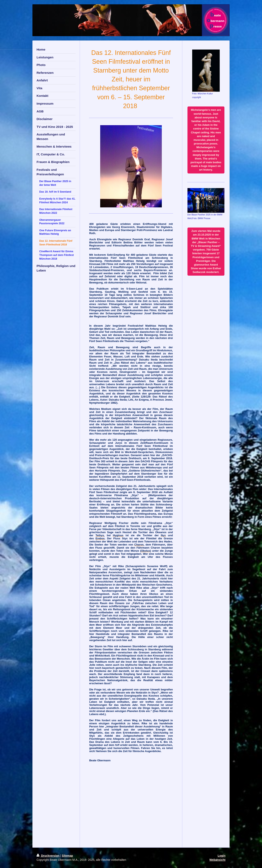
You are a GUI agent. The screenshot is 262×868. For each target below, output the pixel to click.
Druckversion (48, 856)
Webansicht (217, 860)
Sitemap (67, 856)
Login (222, 856)
